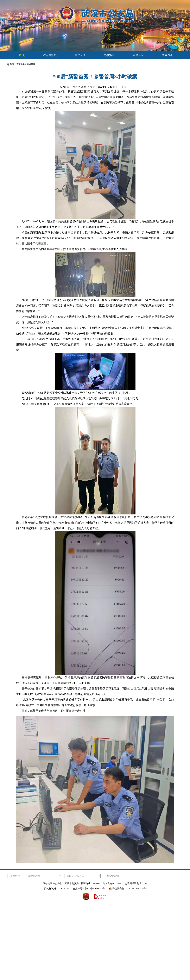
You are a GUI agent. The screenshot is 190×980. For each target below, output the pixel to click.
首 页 (22, 55)
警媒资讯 (167, 55)
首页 (12, 64)
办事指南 (109, 55)
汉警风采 (138, 55)
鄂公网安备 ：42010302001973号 (129, 889)
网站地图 (48, 883)
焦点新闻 (31, 64)
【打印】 (116, 87)
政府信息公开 (51, 55)
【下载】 (125, 87)
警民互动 (80, 55)
